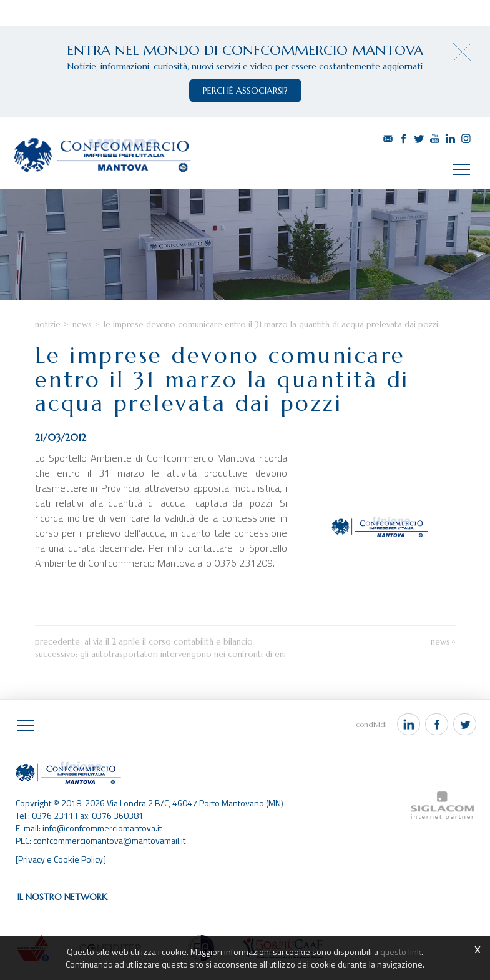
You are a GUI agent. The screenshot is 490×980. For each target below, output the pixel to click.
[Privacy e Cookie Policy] (61, 859)
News (82, 324)
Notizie (48, 324)
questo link (401, 952)
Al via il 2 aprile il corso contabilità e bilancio (169, 642)
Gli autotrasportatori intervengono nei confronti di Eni (183, 654)
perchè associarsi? (245, 91)
